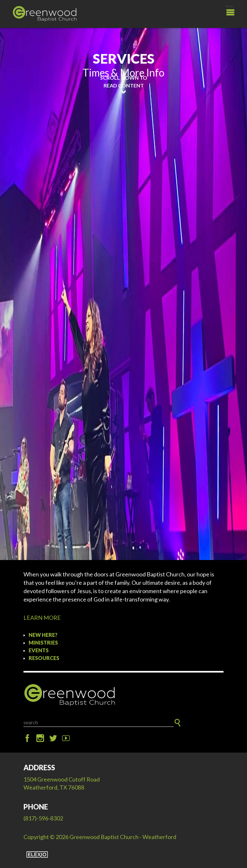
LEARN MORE (42, 618)
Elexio (37, 854)
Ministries (43, 642)
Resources (44, 658)
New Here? (43, 635)
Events (39, 650)
